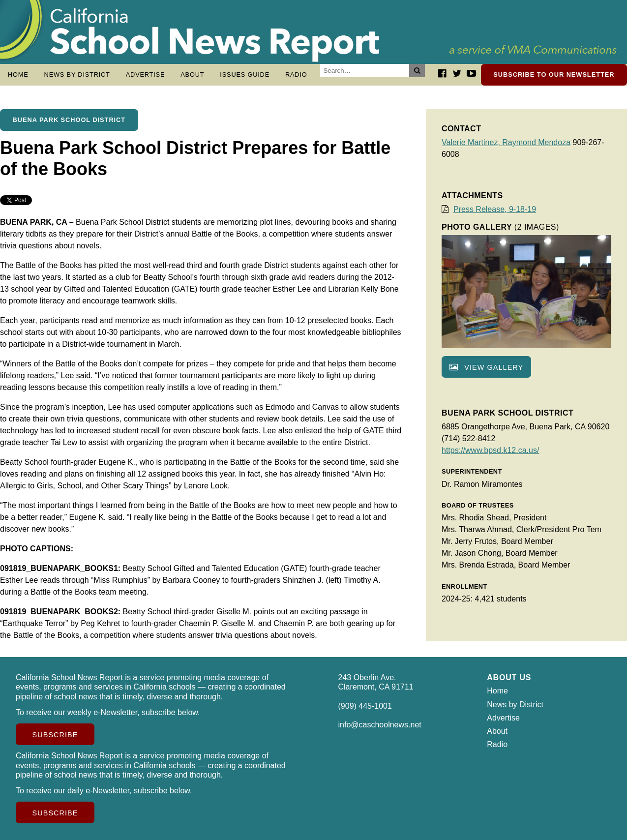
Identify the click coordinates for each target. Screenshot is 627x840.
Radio (296, 75)
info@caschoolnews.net (380, 725)
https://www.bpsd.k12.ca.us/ (490, 450)
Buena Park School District (69, 120)
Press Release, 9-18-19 (495, 209)
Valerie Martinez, (472, 142)
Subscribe (55, 735)
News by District (77, 75)
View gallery (486, 367)
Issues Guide (245, 75)
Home (18, 75)
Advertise (146, 75)
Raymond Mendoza (536, 142)
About (192, 75)
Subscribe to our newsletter (554, 75)
